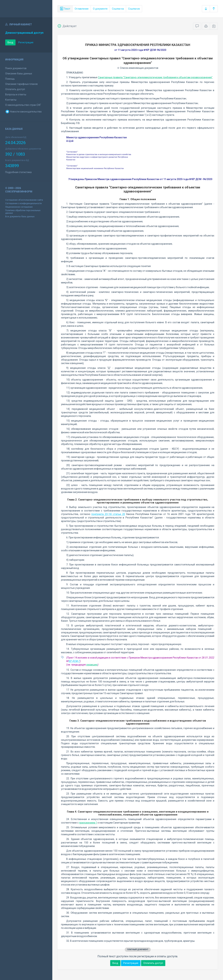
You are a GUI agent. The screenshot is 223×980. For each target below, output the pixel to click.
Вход (10, 42)
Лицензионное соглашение (19, 207)
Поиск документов (16, 68)
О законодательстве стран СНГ (23, 105)
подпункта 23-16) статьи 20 (108, 514)
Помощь (10, 79)
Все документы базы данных (20, 217)
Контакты (11, 100)
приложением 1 (88, 823)
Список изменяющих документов (138, 68)
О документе (100, 9)
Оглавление (82, 9)
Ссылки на (118, 9)
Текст (65, 9)
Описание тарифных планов (21, 84)
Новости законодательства (23, 112)
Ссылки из (134, 9)
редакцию (92, 665)
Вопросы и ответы (16, 94)
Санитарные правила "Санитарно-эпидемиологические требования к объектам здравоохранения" (155, 77)
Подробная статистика (18, 172)
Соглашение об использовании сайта (24, 200)
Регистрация (26, 42)
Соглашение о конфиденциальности (23, 203)
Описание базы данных (19, 74)
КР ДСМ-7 (74, 661)
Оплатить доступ (15, 89)
